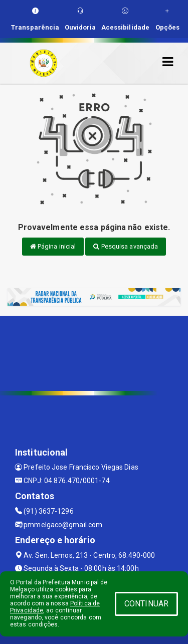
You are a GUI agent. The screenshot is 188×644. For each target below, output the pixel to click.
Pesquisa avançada (126, 246)
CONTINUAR (146, 604)
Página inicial (53, 246)
